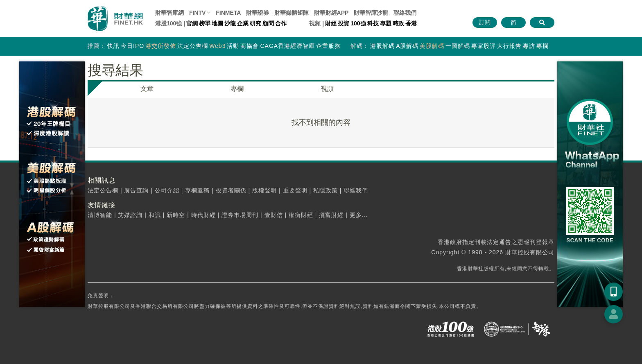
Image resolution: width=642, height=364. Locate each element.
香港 (411, 23)
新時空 (176, 215)
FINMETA (228, 13)
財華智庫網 (170, 13)
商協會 (250, 46)
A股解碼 (407, 46)
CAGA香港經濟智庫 (287, 46)
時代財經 (203, 215)
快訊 (113, 46)
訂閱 (485, 22)
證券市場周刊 (240, 215)
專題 (386, 23)
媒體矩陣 (292, 13)
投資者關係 (231, 190)
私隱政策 (326, 190)
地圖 (217, 23)
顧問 (268, 23)
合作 (281, 23)
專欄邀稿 (197, 190)
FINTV (197, 13)
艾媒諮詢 (130, 215)
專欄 (543, 46)
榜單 (205, 23)
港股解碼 (382, 46)
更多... (359, 215)
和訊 (155, 215)
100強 (358, 23)
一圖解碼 (458, 46)
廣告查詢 (136, 190)
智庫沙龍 (371, 13)
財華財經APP (331, 13)
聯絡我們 (405, 13)
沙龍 (230, 23)
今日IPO (132, 46)
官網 (192, 23)
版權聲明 (264, 190)
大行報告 (509, 46)
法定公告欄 (193, 46)
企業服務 (328, 46)
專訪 (529, 46)
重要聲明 (295, 190)
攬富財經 (331, 215)
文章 (147, 89)
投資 (344, 23)
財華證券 (258, 13)
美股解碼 (432, 46)
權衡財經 (301, 215)
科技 (373, 23)
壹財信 (274, 215)
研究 (255, 23)
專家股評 (484, 46)
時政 (398, 23)
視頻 (327, 89)
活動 (233, 46)
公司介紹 (167, 190)
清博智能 (100, 215)
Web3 (217, 46)
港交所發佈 (161, 46)
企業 (243, 23)
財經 (331, 23)
